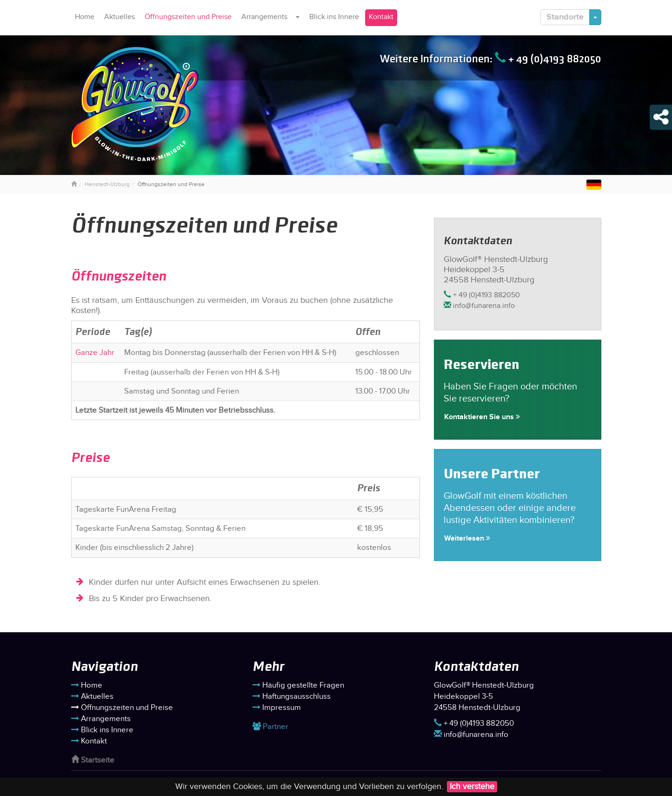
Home (85, 17)
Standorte (565, 17)
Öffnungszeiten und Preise (188, 17)
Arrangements (264, 17)
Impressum (277, 708)
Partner (270, 727)
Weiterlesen (467, 538)
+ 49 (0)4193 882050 (548, 59)
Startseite (93, 760)
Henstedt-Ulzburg (107, 184)
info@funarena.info (479, 306)
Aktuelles (120, 17)
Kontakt (381, 17)
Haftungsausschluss (292, 696)
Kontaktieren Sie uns (482, 417)
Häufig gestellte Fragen (298, 685)
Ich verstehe (472, 786)
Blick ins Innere (334, 17)
